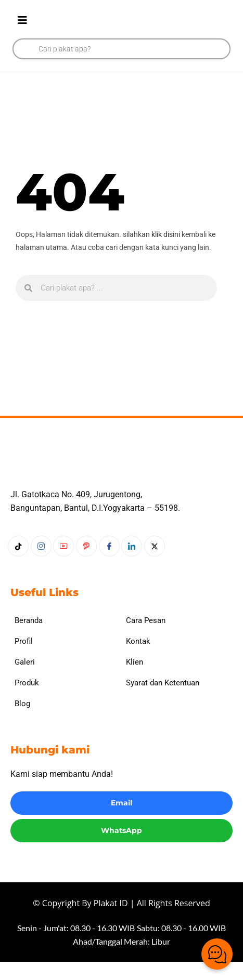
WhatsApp (122, 848)
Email (122, 821)
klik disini (166, 234)
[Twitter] (155, 564)
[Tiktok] (18, 564)
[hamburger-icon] (22, 21)
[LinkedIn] (132, 564)
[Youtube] (63, 564)
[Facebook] (109, 564)
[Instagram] (41, 564)
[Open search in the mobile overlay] (122, 49)
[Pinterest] (86, 564)
